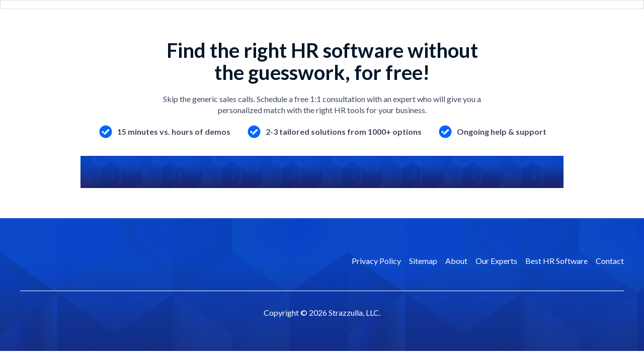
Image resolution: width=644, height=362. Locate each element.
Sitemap (423, 261)
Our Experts (496, 261)
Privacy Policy (376, 261)
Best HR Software (556, 261)
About (456, 261)
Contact (610, 261)
